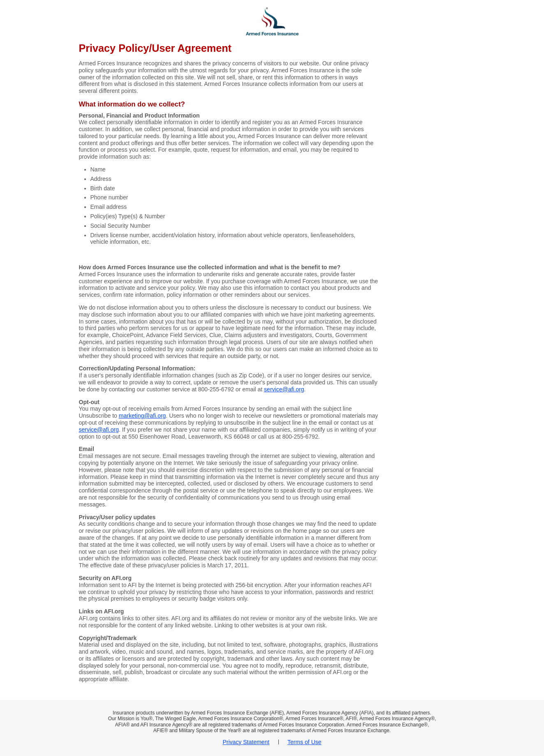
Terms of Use (304, 742)
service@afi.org (284, 389)
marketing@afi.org (142, 416)
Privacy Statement (246, 742)
